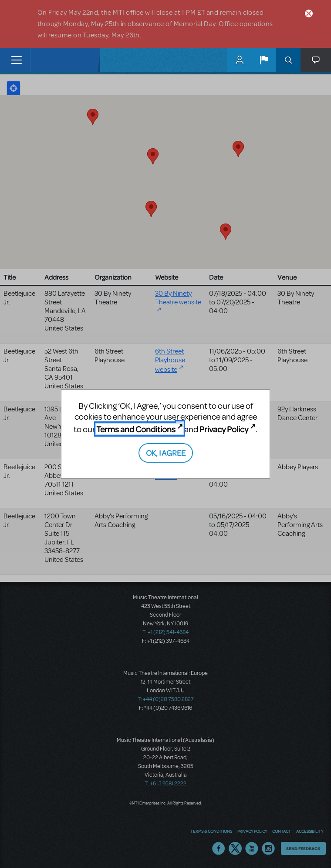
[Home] (49, 60)
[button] (264, 60)
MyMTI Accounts (240, 60)
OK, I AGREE (166, 452)
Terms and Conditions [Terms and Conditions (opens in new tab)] (136, 429)
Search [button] (288, 60)
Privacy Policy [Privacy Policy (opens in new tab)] (224, 429)
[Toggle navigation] (16, 60)
